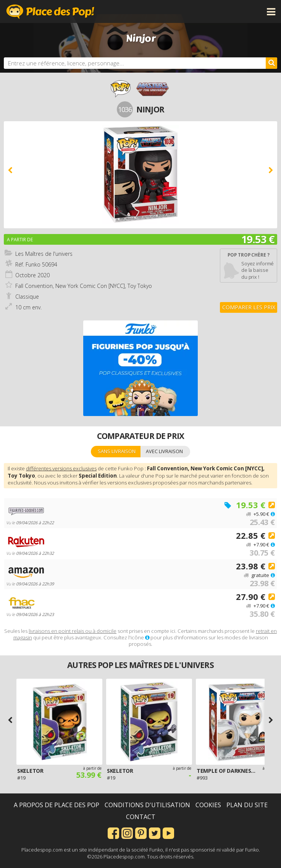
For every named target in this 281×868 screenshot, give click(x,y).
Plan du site (247, 805)
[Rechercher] (271, 63)
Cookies (208, 805)
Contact (141, 817)
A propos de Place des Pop (57, 805)
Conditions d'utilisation (147, 805)
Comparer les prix (249, 307)
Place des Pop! (50, 11)
